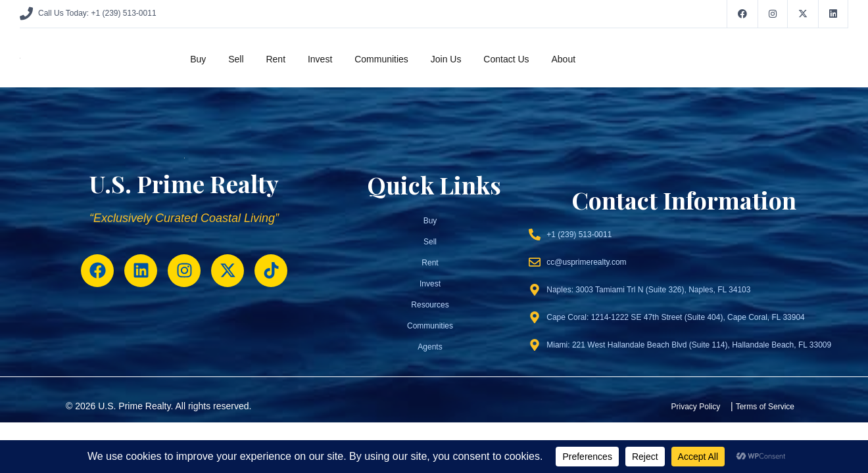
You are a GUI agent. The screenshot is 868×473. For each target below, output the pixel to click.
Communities (381, 59)
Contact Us (506, 59)
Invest (320, 59)
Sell (236, 59)
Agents (430, 347)
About (563, 59)
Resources (430, 305)
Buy (198, 59)
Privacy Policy (696, 407)
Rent (276, 59)
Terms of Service (765, 407)
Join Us (446, 59)
